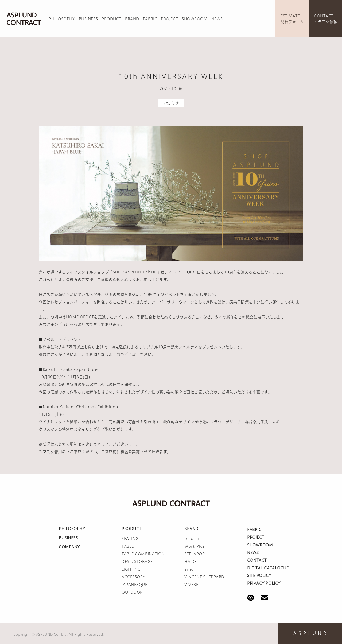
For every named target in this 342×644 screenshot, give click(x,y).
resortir (192, 539)
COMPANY (69, 547)
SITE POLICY (259, 576)
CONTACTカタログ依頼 (326, 19)
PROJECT (169, 19)
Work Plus (195, 546)
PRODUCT (111, 19)
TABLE (128, 546)
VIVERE (191, 585)
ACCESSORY (133, 577)
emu (189, 569)
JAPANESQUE (135, 585)
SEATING (130, 539)
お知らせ (171, 103)
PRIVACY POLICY (264, 583)
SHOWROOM (195, 19)
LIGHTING (131, 569)
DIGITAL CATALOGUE (268, 568)
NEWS (217, 19)
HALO (190, 562)
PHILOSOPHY (62, 19)
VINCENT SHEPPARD (204, 577)
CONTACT (257, 560)
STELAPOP (195, 554)
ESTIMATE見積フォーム (292, 19)
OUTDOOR (132, 592)
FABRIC (150, 19)
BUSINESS (88, 19)
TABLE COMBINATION (143, 554)
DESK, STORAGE (137, 562)
